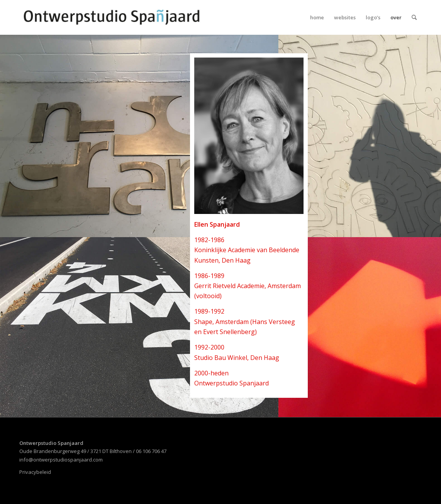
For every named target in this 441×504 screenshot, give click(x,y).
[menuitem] (317, 17)
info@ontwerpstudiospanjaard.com (61, 460)
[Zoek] (414, 17)
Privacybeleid (35, 472)
